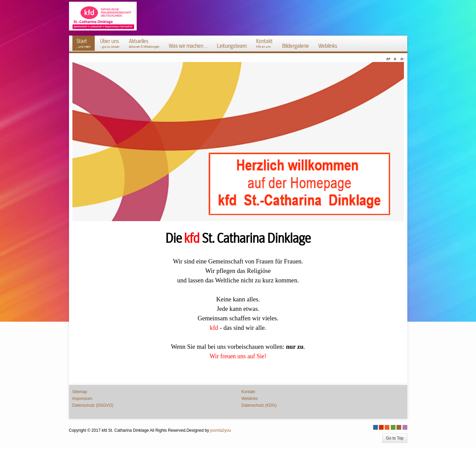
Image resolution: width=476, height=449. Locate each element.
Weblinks (250, 399)
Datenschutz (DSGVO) (93, 405)
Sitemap (80, 392)
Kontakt (248, 392)
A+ (389, 59)
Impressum (82, 399)
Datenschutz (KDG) (259, 405)
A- (402, 59)
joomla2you (220, 430)
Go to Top (395, 438)
